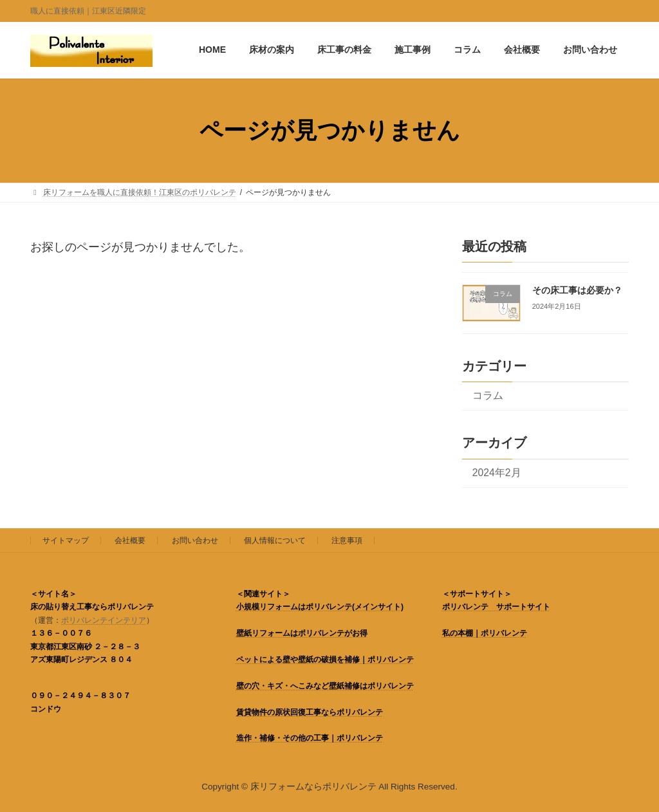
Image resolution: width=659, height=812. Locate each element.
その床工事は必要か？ (577, 290)
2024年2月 (497, 473)
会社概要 (130, 540)
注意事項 (347, 540)
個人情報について (275, 540)
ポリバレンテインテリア (104, 620)
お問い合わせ (195, 540)
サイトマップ (66, 540)
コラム (488, 395)
